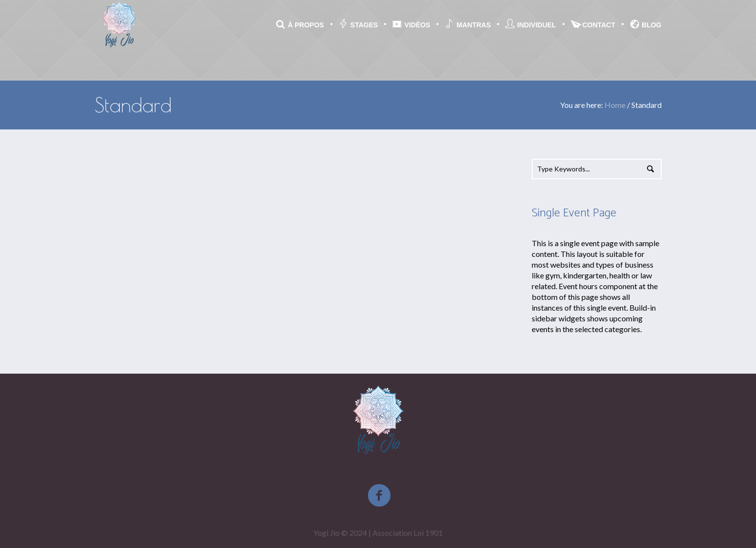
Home (615, 105)
